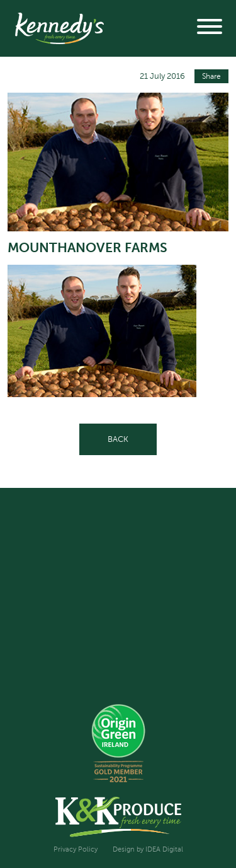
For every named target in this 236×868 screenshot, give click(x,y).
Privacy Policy (76, 849)
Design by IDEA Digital (148, 849)
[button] (210, 28)
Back (118, 439)
